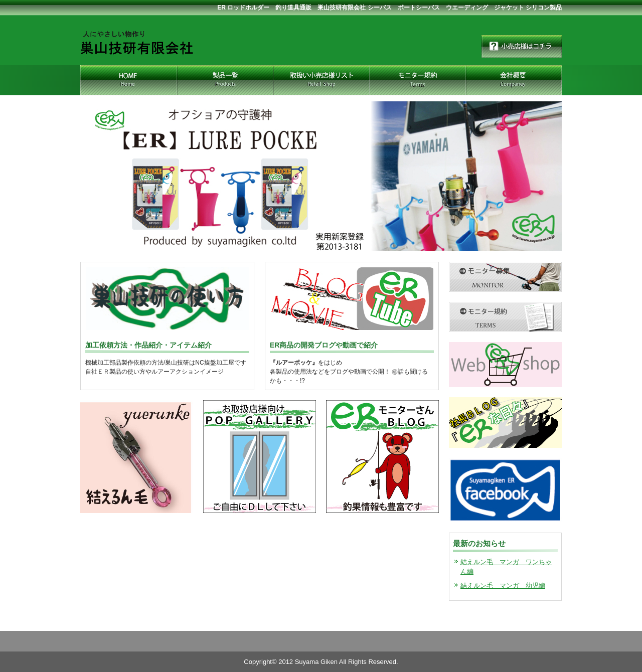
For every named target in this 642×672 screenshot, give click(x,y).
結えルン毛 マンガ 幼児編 (503, 585)
